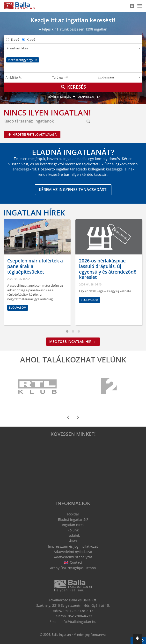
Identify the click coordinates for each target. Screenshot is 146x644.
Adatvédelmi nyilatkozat (73, 552)
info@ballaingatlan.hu (78, 622)
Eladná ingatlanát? (73, 519)
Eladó (15, 39)
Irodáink (73, 535)
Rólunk (73, 530)
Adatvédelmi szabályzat (73, 557)
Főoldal (73, 514)
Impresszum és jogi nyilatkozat (73, 546)
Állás (73, 541)
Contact (73, 562)
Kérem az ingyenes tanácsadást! (73, 190)
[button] (138, 639)
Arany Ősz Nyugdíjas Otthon (73, 568)
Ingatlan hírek (34, 213)
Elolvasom (18, 308)
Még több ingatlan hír (73, 341)
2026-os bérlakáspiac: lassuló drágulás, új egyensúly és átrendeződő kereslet (108, 269)
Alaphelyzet (89, 97)
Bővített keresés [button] (62, 97)
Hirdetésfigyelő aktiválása (34, 134)
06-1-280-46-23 (80, 616)
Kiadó (31, 39)
